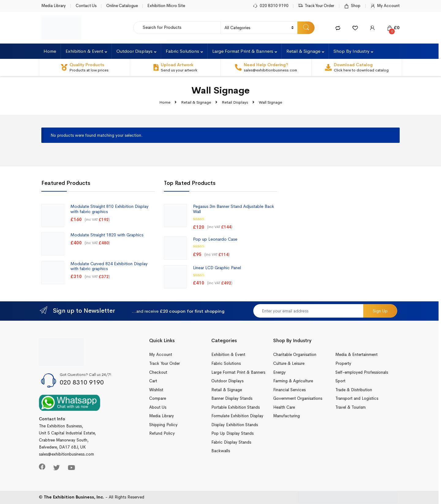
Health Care (284, 407)
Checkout (158, 372)
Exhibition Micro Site (166, 6)
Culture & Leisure (289, 363)
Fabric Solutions (182, 51)
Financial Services (289, 390)
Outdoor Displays (134, 51)
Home (50, 51)
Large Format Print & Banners (243, 51)
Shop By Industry (351, 51)
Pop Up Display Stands (232, 433)
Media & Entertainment (356, 355)
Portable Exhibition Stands (236, 407)
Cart (153, 381)
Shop (352, 6)
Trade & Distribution (354, 390)
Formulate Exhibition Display (237, 416)
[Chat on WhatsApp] (70, 402)
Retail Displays (235, 102)
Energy (279, 372)
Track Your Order (316, 6)
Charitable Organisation (295, 355)
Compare (158, 398)
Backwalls (221, 451)
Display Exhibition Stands (235, 425)
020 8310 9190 (271, 6)
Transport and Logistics (357, 398)
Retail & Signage (303, 51)
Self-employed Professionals (362, 372)
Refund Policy (162, 433)
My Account (385, 6)
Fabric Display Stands (231, 442)
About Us (158, 407)
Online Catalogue (122, 6)
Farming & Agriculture (293, 381)
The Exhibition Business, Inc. (74, 497)
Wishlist (156, 390)
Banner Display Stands (232, 398)
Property (343, 363)
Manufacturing (286, 416)
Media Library (54, 6)
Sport (340, 381)
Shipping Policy (163, 425)
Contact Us (86, 6)
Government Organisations (298, 398)
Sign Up (380, 311)
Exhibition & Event (84, 51)
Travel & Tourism (351, 407)
